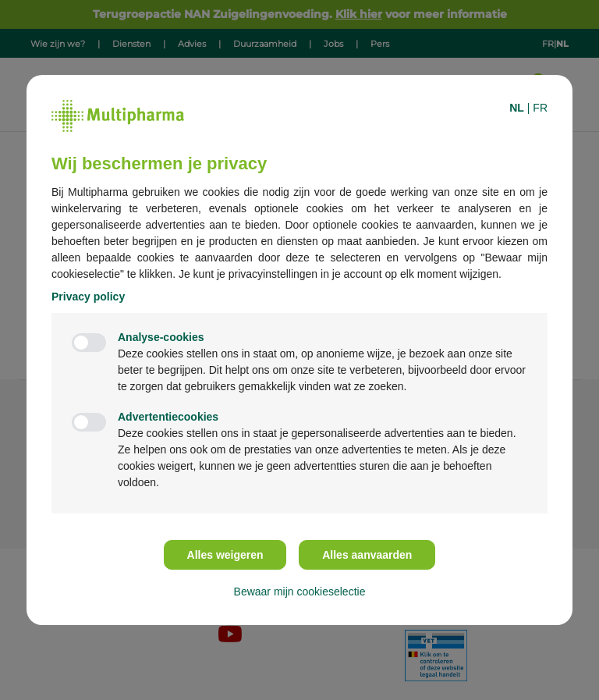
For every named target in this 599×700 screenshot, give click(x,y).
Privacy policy (88, 297)
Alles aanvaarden (367, 555)
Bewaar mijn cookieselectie (300, 592)
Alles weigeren (225, 555)
